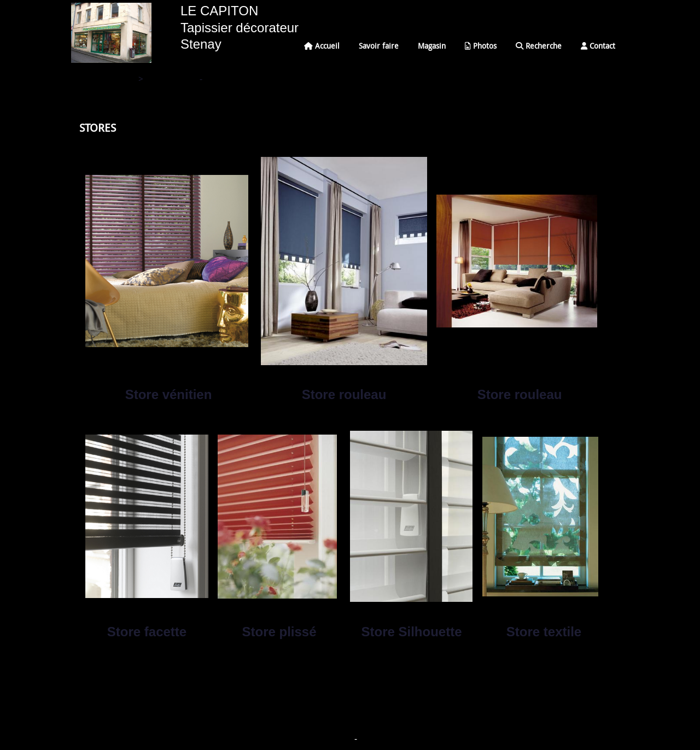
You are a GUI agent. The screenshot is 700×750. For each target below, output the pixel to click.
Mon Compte (375, 740)
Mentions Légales (331, 740)
